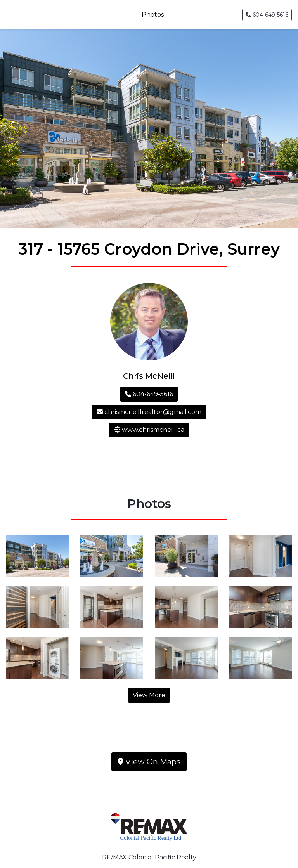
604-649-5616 (267, 15)
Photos (153, 15)
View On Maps (149, 762)
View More (149, 695)
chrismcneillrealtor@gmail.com (149, 412)
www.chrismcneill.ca (149, 430)
